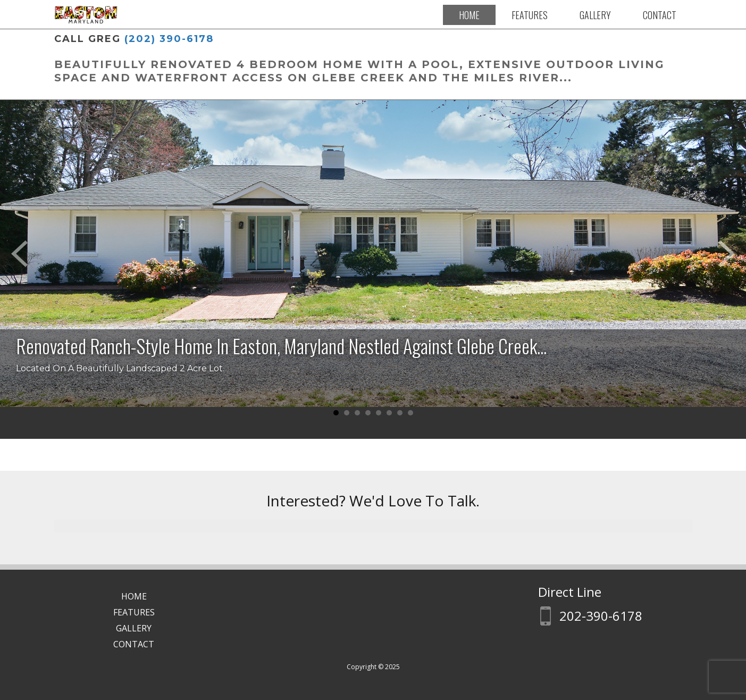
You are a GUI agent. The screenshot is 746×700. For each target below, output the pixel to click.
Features (530, 15)
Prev (19, 254)
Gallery (595, 15)
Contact (660, 15)
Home (469, 15)
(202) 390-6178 (169, 39)
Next (727, 254)
